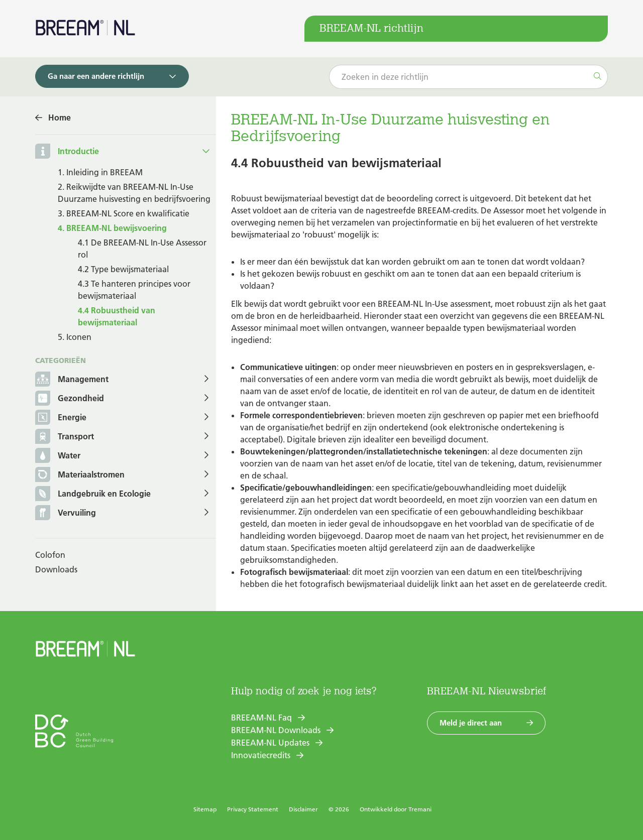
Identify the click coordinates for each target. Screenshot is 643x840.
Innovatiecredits (261, 755)
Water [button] (58, 456)
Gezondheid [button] (70, 399)
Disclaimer (303, 809)
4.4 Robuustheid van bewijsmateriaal (117, 316)
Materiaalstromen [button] (80, 475)
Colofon (50, 555)
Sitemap (205, 809)
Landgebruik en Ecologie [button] (93, 494)
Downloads (56, 569)
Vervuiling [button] (66, 513)
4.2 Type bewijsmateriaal (123, 269)
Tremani (420, 809)
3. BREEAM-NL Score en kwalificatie (124, 213)
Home (60, 117)
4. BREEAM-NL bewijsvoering (112, 228)
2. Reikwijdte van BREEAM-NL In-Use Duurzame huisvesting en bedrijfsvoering (134, 193)
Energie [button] (61, 418)
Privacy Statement (253, 809)
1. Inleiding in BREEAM (100, 172)
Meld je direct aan (471, 723)
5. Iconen (75, 337)
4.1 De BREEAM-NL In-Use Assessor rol (142, 249)
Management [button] (72, 380)
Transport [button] (65, 437)
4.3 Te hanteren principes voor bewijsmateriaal (134, 290)
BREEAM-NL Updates (270, 743)
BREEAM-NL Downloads (276, 730)
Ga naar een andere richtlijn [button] (96, 76)
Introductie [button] (78, 151)
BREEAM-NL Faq (261, 717)
